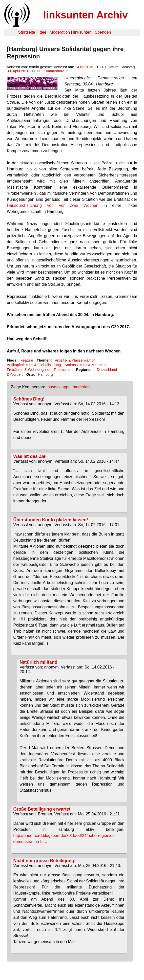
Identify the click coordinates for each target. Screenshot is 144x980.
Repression (63, 370)
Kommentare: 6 (56, 71)
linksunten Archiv (86, 15)
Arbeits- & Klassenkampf (75, 360)
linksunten (82, 32)
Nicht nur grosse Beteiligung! (45, 861)
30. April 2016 (18, 71)
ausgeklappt (58, 387)
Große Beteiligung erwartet (42, 809)
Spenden (103, 32)
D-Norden (15, 374)
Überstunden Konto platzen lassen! (51, 520)
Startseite (27, 32)
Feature (27, 360)
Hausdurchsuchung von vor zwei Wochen (53, 205)
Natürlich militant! (39, 662)
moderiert (81, 387)
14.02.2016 (84, 67)
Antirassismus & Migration (86, 365)
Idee (42, 32)
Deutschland (107, 370)
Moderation (60, 32)
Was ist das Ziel (30, 456)
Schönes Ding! (29, 399)
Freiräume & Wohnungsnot (29, 370)
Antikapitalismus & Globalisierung (34, 365)
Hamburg (45, 374)
